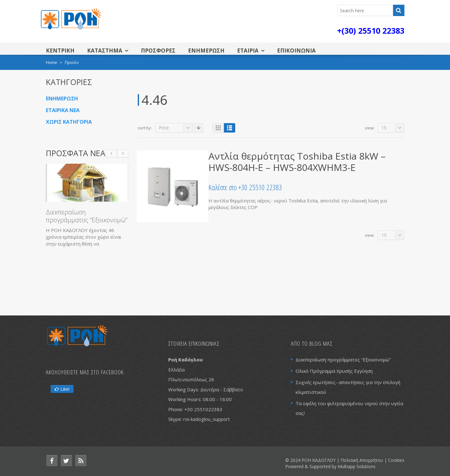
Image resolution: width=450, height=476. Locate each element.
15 (393, 128)
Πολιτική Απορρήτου (362, 460)
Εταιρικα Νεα (63, 110)
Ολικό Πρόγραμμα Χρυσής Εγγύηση (334, 371)
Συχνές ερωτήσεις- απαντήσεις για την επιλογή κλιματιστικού (348, 387)
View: (370, 128)
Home (52, 62)
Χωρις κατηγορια (69, 122)
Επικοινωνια (296, 51)
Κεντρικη (60, 51)
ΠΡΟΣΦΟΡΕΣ (158, 51)
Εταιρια (248, 51)
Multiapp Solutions (357, 466)
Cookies (396, 460)
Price (176, 128)
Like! (62, 389)
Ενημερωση (206, 51)
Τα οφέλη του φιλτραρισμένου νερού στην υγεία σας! (349, 408)
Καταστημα (105, 51)
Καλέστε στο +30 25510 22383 (245, 187)
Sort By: (145, 128)
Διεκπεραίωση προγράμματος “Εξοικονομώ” (87, 216)
